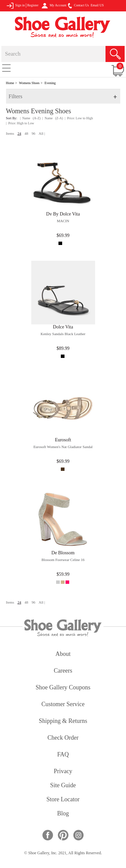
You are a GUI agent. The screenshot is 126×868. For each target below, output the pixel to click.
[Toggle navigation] (6, 68)
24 (19, 133)
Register (33, 5)
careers (63, 671)
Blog (63, 814)
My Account (54, 6)
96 (33, 133)
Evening (50, 83)
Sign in (16, 6)
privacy (63, 772)
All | (42, 133)
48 (26, 133)
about (63, 654)
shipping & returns (63, 721)
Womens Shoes (29, 83)
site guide (63, 786)
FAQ (63, 755)
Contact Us (78, 6)
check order (63, 738)
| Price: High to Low (20, 123)
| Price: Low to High (79, 118)
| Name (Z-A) (53, 118)
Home (10, 83)
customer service (63, 705)
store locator (63, 800)
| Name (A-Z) (30, 118)
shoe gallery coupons (63, 688)
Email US (97, 5)
